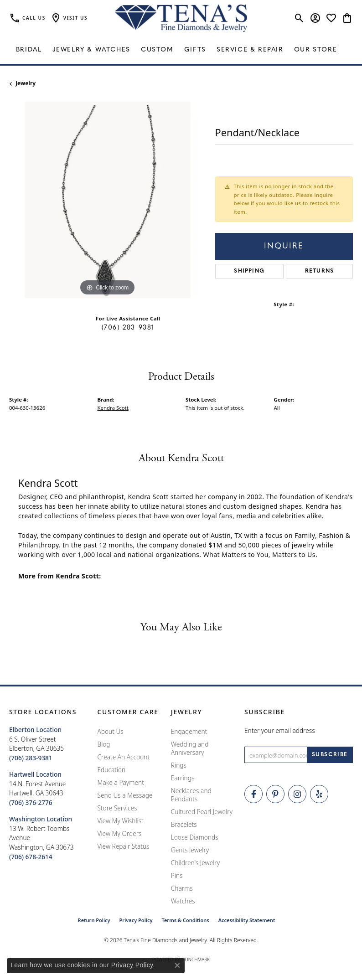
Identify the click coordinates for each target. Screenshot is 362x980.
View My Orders (120, 833)
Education (112, 770)
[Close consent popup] (177, 965)
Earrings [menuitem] (183, 778)
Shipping (249, 271)
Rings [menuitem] (179, 765)
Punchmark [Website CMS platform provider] (196, 959)
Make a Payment (121, 782)
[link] (27, 18)
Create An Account (124, 757)
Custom (157, 50)
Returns (319, 271)
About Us (111, 731)
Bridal (29, 50)
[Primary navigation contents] (181, 50)
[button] (69, 18)
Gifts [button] (195, 50)
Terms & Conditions (185, 920)
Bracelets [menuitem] (184, 824)
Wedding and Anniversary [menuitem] (190, 748)
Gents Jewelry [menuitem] (190, 850)
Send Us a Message (125, 795)
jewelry (26, 83)
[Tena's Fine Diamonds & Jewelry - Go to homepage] (181, 18)
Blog (104, 744)
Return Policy (94, 920)
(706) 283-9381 (128, 328)
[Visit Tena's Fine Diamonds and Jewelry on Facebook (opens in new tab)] (253, 794)
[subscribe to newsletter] (330, 755)
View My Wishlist (121, 821)
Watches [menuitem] (183, 901)
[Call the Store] (31, 758)
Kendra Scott (113, 408)
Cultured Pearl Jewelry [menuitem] (202, 812)
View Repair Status (124, 846)
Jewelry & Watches (91, 50)
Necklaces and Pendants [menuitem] (191, 795)
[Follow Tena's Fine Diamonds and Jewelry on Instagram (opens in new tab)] (297, 794)
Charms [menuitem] (182, 888)
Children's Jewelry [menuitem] (195, 863)
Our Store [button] (315, 50)
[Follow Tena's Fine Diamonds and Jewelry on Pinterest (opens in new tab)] (275, 794)
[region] (108, 200)
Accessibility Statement (247, 920)
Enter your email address (280, 730)
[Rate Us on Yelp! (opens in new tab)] (319, 794)
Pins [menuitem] (177, 875)
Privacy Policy (136, 920)
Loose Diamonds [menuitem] (195, 837)
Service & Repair (250, 50)
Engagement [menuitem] (189, 731)
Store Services (117, 808)
